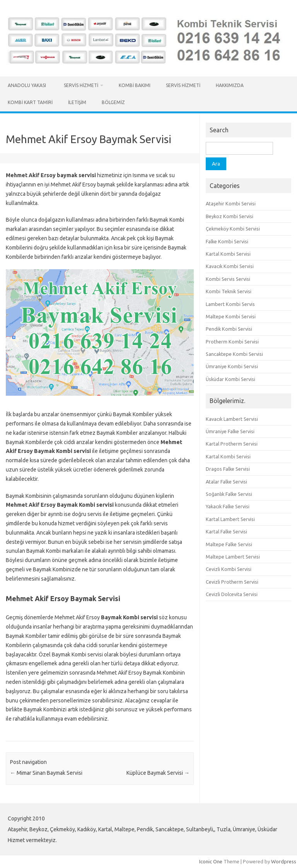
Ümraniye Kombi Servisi (232, 366)
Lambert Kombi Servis (230, 304)
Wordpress (284, 861)
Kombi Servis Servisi (228, 279)
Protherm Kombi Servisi (232, 342)
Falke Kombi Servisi (227, 241)
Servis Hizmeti (81, 85)
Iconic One (211, 861)
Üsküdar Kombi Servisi (230, 379)
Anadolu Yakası (28, 85)
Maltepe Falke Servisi (229, 544)
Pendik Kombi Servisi (229, 329)
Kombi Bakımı (135, 85)
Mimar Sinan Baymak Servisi (46, 773)
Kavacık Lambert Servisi (232, 419)
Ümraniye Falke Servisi (230, 431)
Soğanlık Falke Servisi (229, 494)
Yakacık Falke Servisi (228, 506)
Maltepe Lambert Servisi (233, 557)
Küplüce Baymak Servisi (158, 773)
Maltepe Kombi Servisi (231, 316)
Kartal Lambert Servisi (230, 519)
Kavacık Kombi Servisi (230, 266)
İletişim (77, 102)
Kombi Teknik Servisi (229, 291)
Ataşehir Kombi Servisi (231, 203)
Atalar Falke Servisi (226, 482)
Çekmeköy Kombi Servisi (233, 229)
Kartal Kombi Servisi (228, 254)
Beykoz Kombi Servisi (230, 216)
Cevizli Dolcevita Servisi (232, 594)
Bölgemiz (113, 102)
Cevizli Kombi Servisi (229, 569)
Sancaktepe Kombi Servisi (234, 354)
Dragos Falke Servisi (228, 469)
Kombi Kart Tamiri (30, 102)
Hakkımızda (230, 85)
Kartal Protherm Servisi (232, 444)
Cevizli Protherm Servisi (232, 582)
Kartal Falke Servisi (226, 531)
